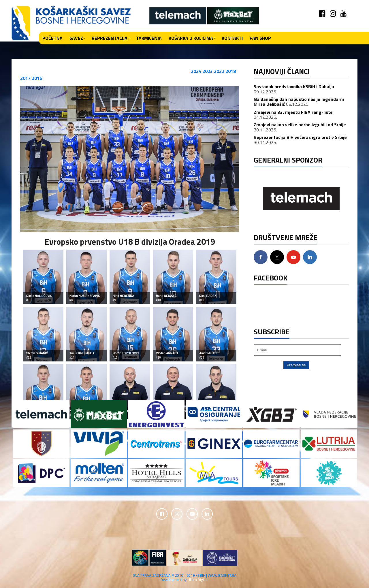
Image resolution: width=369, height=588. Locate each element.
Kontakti (232, 38)
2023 (208, 71)
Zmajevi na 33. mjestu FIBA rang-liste (293, 112)
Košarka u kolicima (191, 38)
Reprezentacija (110, 38)
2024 (196, 71)
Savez (76, 38)
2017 (25, 78)
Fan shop (260, 38)
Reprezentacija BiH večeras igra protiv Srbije (300, 137)
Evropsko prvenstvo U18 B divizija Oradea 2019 (130, 242)
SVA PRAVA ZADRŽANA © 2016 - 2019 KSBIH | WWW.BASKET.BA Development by (185, 578)
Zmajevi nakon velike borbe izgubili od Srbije (300, 125)
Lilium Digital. (198, 580)
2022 (219, 71)
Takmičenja (149, 38)
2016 (37, 78)
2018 (231, 71)
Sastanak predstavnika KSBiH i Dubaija (294, 86)
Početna (52, 38)
